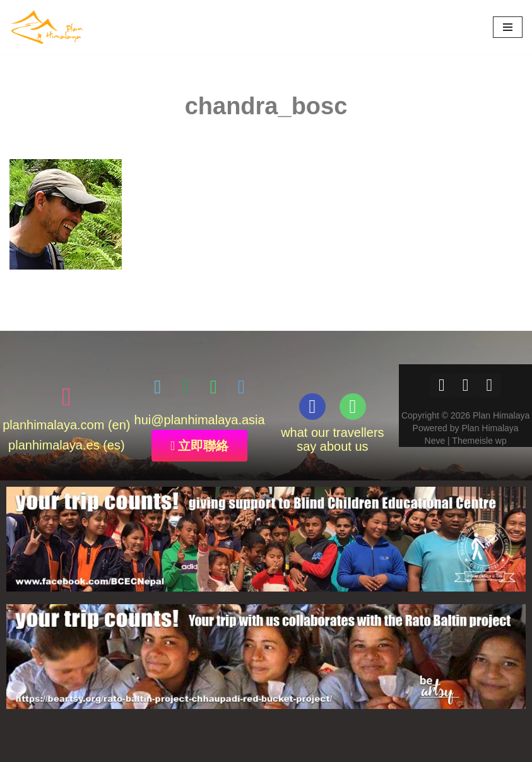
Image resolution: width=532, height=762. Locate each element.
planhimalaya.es (54, 444)
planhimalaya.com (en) (66, 424)
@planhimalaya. (196, 419)
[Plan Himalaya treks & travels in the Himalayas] (47, 27)
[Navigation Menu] (508, 27)
